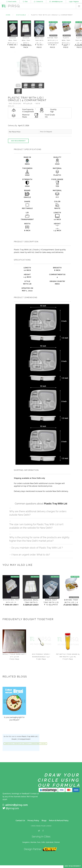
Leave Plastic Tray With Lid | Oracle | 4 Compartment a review (25, 744)
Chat (25, 2)
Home (8, 15)
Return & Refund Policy (59, 821)
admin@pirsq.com (56, 2)
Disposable (21, 15)
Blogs (44, 821)
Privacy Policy (33, 821)
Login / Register (74, 2)
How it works (11, 2)
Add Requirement (18, 141)
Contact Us (38, 2)
